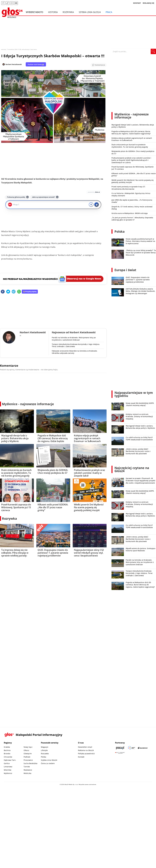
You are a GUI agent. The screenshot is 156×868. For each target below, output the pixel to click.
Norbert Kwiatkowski (14, 64)
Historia (53, 12)
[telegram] (14, 292)
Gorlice (7, 763)
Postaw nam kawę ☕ (36, 64)
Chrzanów (8, 757)
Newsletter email (85, 747)
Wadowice (28, 770)
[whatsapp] (19, 292)
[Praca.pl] (120, 748)
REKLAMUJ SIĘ (148, 3)
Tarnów (27, 767)
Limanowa (8, 767)
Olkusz (26, 750)
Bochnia (7, 750)
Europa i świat (125, 270)
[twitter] (8, 292)
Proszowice (28, 760)
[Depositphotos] (143, 748)
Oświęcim (28, 754)
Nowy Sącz (28, 747)
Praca (109, 12)
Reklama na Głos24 (86, 750)
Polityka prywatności (86, 754)
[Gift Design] (120, 753)
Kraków (7, 747)
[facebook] (3, 292)
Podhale (27, 757)
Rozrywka (68, 12)
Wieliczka (27, 773)
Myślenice (8, 773)
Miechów (8, 770)
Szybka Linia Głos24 (90, 12)
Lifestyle (44, 750)
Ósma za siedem (48, 763)
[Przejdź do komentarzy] (99, 65)
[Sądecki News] (131, 748)
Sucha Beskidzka (30, 763)
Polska (120, 231)
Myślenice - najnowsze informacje (28, 404)
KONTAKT (137, 3)
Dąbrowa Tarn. (10, 760)
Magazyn (45, 747)
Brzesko (7, 754)
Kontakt (81, 757)
